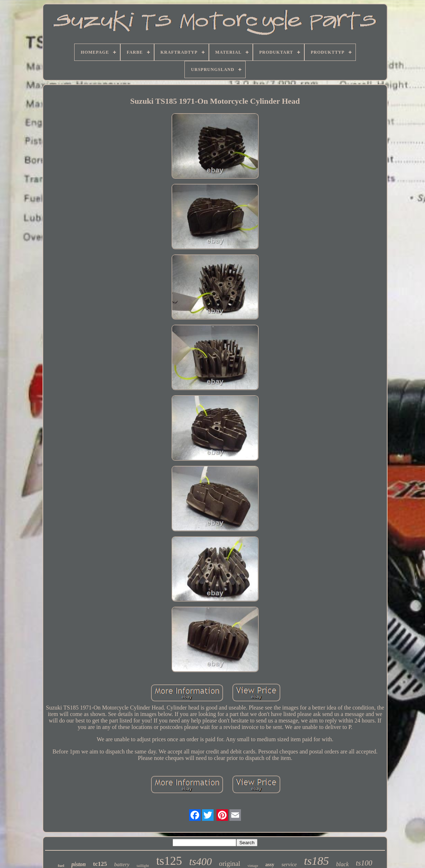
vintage (253, 866)
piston (79, 864)
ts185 (316, 861)
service (289, 864)
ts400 (200, 862)
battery (122, 864)
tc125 (100, 864)
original (230, 863)
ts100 (364, 863)
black (342, 864)
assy (270, 865)
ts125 (169, 861)
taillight (143, 865)
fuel (61, 865)
